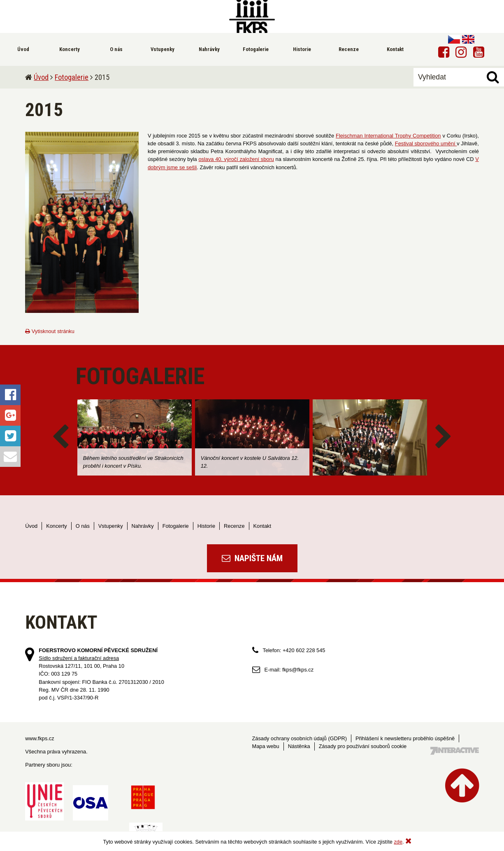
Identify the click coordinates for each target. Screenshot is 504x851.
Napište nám (252, 558)
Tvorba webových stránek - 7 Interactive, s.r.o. (455, 751)
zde (398, 842)
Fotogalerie (72, 77)
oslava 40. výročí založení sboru (236, 159)
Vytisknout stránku (50, 331)
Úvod (41, 77)
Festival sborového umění (426, 143)
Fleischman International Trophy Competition (388, 136)
